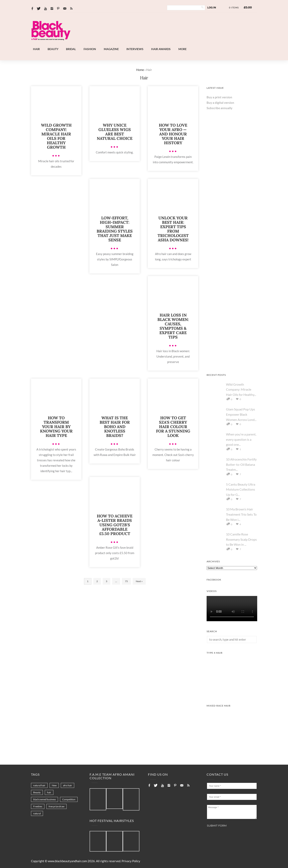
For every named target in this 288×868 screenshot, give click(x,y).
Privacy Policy (131, 861)
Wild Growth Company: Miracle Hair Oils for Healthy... (241, 389)
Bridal (71, 49)
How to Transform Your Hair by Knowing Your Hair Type (56, 427)
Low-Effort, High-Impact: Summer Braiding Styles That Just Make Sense (115, 229)
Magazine (111, 49)
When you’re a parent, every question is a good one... (241, 439)
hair (49, 792)
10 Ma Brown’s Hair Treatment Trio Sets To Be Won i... (241, 514)
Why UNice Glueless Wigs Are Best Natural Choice (115, 132)
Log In (212, 8)
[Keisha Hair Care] (232, 211)
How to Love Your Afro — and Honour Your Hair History (173, 134)
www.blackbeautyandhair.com (67, 861)
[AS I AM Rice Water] (232, 313)
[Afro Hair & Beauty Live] (155, 44)
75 (126, 581)
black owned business (44, 799)
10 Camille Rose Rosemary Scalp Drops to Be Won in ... (241, 539)
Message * (232, 812)
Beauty (53, 49)
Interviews (135, 49)
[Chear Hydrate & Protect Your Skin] (232, 262)
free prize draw (56, 806)
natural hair (39, 785)
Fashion (90, 49)
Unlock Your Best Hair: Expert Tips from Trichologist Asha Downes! (173, 229)
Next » (139, 581)
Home (140, 70)
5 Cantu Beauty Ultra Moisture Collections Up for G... (241, 489)
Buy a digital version (220, 103)
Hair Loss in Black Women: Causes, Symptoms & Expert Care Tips (173, 326)
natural (37, 813)
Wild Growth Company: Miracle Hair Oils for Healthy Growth (56, 136)
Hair (36, 49)
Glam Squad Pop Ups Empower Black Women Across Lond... (241, 414)
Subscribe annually (219, 108)
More (182, 49)
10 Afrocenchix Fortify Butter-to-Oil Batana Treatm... (241, 464)
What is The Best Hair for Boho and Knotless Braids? (115, 427)
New (54, 785)
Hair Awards (161, 49)
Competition (69, 799)
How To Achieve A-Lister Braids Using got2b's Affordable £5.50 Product (115, 525)
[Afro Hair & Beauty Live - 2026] (232, 364)
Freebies (38, 806)
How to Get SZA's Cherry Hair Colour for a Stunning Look (173, 427)
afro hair (67, 785)
